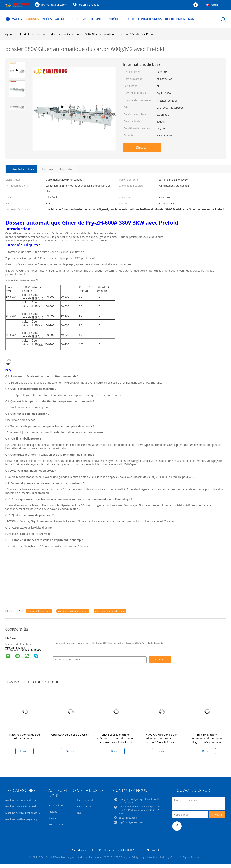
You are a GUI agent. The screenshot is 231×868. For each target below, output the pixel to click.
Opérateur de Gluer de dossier (70, 735)
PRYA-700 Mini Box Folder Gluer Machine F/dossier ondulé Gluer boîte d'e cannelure (161, 740)
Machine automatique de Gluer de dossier (24, 737)
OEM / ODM (84, 806)
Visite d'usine (92, 19)
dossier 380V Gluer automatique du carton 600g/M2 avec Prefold (115, 34)
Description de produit (58, 169)
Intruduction (55, 805)
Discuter (142, 147)
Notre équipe (56, 824)
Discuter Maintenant (180, 19)
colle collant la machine (39, 611)
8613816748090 (31, 650)
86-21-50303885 (89, 5)
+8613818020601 (16, 648)
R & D (80, 813)
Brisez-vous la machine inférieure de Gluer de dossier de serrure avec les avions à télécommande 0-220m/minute (115, 742)
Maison (14, 19)
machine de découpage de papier (24, 819)
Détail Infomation (22, 169)
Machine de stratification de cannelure (27, 813)
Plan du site (79, 850)
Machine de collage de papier (110, 611)
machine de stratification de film (24, 806)
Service (52, 818)
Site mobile (154, 850)
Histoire (53, 812)
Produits (32, 19)
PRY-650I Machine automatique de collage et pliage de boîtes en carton (207, 738)
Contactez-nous (150, 19)
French (214, 5)
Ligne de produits (87, 800)
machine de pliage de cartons (73, 611)
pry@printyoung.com (54, 5)
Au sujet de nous (67, 19)
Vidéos (47, 19)
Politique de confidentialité (117, 850)
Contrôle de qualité (120, 19)
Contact (160, 660)
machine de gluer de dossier (22, 800)
